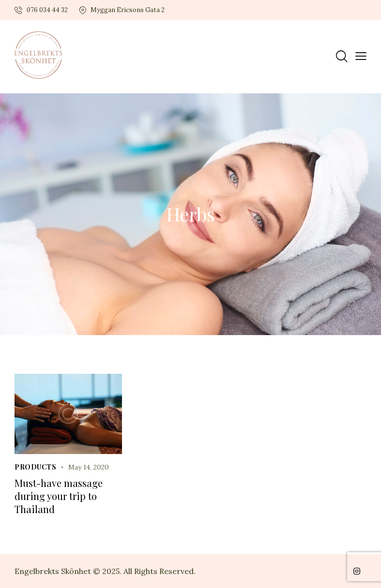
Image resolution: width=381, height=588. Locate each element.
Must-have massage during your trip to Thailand (59, 496)
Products (35, 467)
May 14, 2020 (89, 467)
